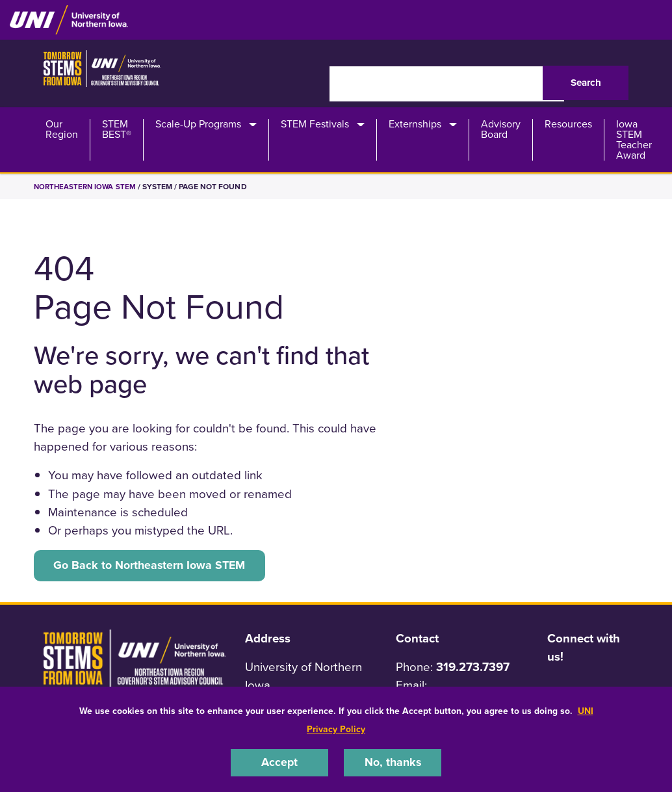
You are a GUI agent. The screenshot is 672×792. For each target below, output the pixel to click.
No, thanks (393, 762)
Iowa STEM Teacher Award (634, 140)
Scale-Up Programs (198, 124)
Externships (415, 124)
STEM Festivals (315, 124)
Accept (279, 762)
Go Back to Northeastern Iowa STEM (155, 566)
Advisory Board (501, 129)
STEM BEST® (117, 129)
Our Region (62, 129)
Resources (568, 124)
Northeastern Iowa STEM (87, 187)
